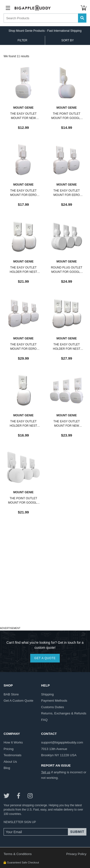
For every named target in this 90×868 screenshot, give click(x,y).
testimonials (12, 755)
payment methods (54, 701)
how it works (13, 742)
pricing (9, 749)
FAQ (44, 720)
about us (10, 762)
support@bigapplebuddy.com (62, 742)
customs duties (52, 707)
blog (7, 768)
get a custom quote (18, 701)
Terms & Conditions (18, 854)
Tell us (46, 772)
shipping (47, 694)
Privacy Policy (76, 854)
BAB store (11, 694)
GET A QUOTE (45, 658)
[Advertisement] (45, 580)
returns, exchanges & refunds (64, 713)
